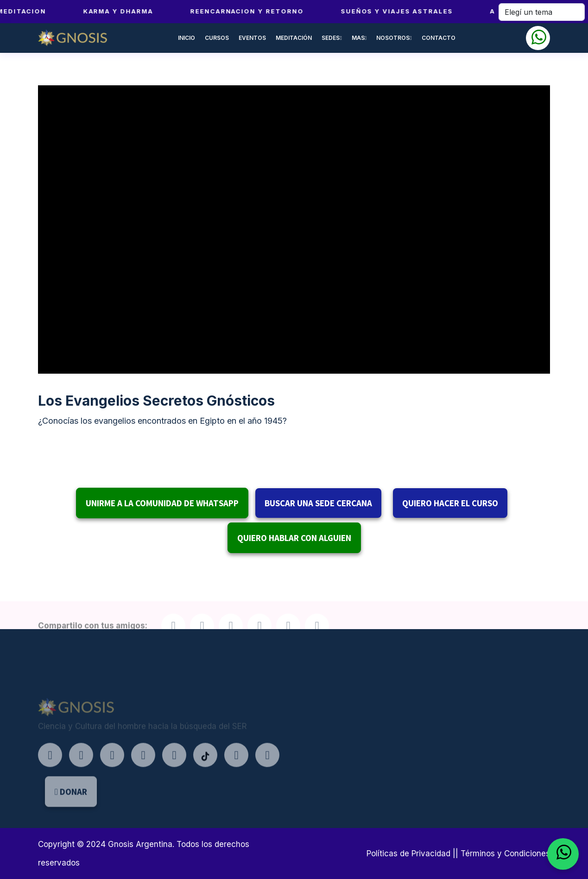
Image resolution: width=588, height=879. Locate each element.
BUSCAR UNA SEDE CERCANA (318, 503)
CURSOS (217, 38)
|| (455, 854)
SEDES (332, 38)
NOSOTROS (394, 38)
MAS (359, 38)
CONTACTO (439, 38)
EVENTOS (252, 38)
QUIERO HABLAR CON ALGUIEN (294, 538)
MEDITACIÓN (294, 38)
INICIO (187, 38)
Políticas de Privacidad (408, 854)
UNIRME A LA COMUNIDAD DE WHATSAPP (162, 503)
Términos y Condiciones (505, 854)
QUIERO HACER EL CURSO (450, 503)
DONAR (71, 805)
